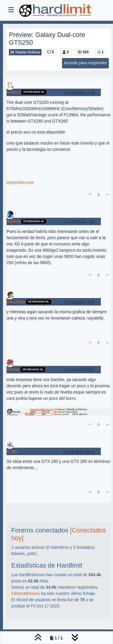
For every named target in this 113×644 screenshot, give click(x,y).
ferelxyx (13, 92)
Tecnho (13, 369)
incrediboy (16, 302)
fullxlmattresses (26, 593)
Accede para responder (85, 63)
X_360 (12, 452)
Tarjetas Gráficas (25, 52)
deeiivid (13, 221)
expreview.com (20, 182)
